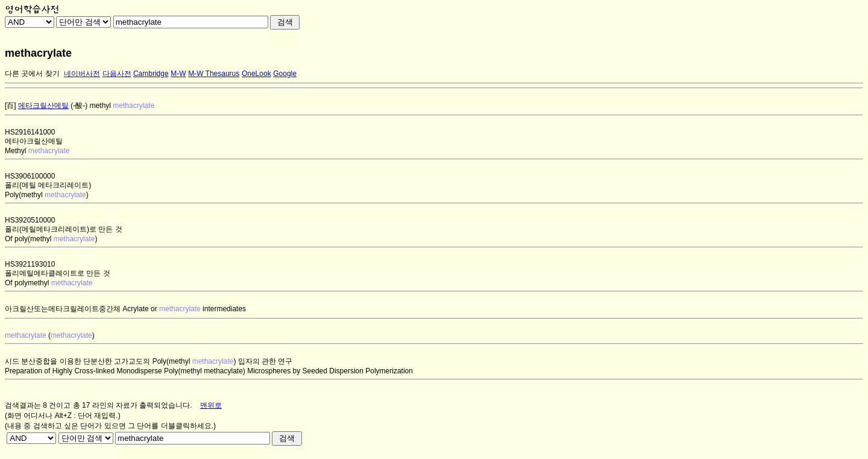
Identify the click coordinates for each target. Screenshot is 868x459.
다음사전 (117, 74)
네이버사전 (82, 74)
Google (285, 74)
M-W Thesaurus (214, 74)
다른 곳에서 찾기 (32, 74)
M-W (178, 74)
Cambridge (151, 74)
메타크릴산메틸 (43, 106)
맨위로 (211, 405)
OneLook (256, 74)
